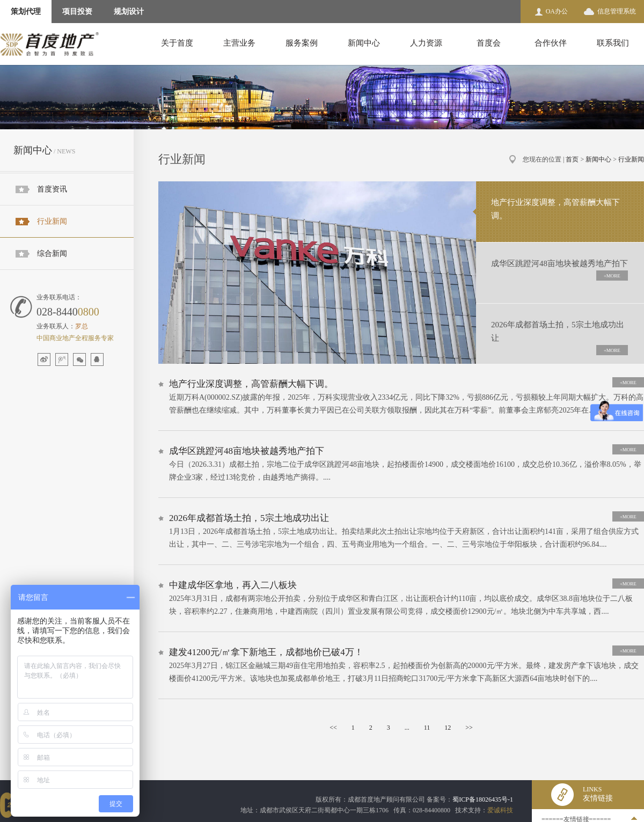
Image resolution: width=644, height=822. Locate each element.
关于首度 (177, 43)
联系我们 (613, 43)
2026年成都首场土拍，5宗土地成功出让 (249, 518)
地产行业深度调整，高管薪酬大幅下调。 (251, 384)
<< (333, 728)
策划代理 (26, 12)
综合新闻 (52, 254)
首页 (572, 159)
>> (469, 728)
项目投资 (77, 12)
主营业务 (239, 43)
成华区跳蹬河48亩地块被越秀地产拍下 (247, 451)
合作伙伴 (551, 43)
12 (448, 728)
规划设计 (129, 12)
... (407, 728)
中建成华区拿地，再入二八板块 (233, 585)
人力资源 (426, 43)
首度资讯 (52, 189)
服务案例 (302, 43)
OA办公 (557, 11)
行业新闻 (52, 221)
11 (427, 728)
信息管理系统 (617, 11)
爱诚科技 (500, 810)
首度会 (489, 43)
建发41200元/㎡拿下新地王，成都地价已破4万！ (266, 652)
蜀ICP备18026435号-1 (483, 799)
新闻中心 (364, 43)
